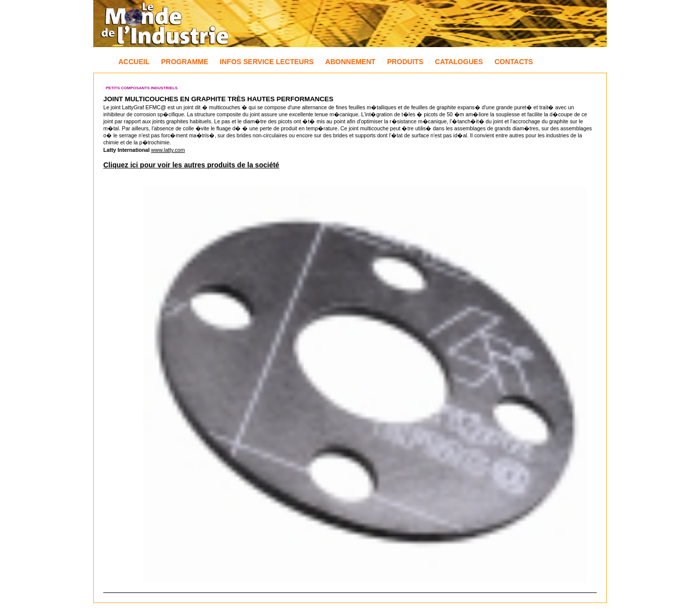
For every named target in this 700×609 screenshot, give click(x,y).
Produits (405, 62)
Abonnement (351, 62)
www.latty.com (168, 150)
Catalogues (459, 62)
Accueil (134, 62)
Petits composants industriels (142, 88)
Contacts (514, 62)
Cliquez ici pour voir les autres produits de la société (191, 165)
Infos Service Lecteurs (267, 62)
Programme (185, 62)
